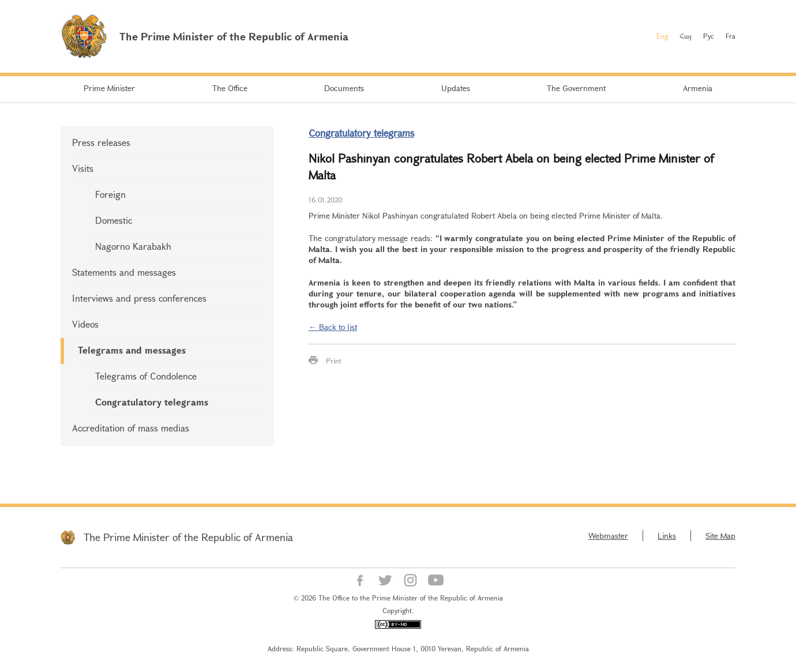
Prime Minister (109, 88)
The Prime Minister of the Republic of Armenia (188, 537)
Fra (731, 36)
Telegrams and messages (132, 350)
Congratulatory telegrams (152, 402)
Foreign (110, 194)
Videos (85, 324)
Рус (709, 36)
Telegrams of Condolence (146, 376)
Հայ (686, 36)
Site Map (720, 536)
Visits (83, 168)
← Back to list (333, 327)
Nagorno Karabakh (133, 246)
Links (667, 536)
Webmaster (608, 536)
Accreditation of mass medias (131, 428)
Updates (456, 88)
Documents (344, 88)
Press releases (101, 142)
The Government (576, 88)
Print (334, 361)
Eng (662, 36)
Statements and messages (124, 272)
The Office (230, 88)
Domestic (114, 220)
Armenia (698, 88)
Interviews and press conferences (139, 298)
